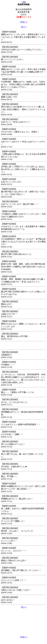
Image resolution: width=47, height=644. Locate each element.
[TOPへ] (23, 22)
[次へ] (23, 27)
